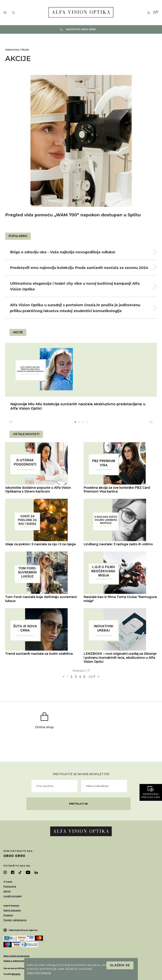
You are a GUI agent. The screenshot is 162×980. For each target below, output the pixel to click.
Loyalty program (13, 896)
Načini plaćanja (12, 910)
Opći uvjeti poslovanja (16, 956)
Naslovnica (12, 50)
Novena (16, 974)
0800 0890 (14, 856)
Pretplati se (78, 804)
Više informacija (39, 973)
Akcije (25, 50)
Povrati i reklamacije (15, 920)
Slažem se (120, 965)
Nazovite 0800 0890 (78, 29)
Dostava (8, 915)
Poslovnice (10, 886)
